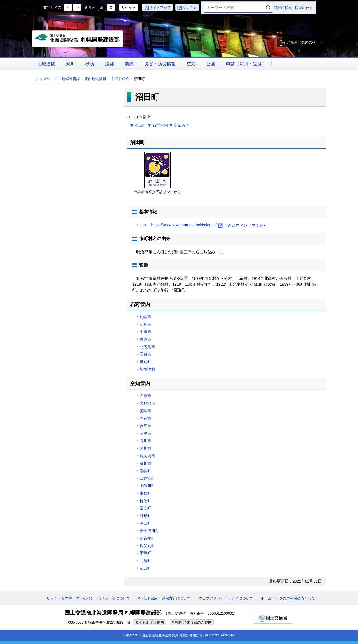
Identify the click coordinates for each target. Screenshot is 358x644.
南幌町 (145, 471)
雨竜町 (145, 553)
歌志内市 (147, 456)
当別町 (145, 362)
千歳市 (145, 332)
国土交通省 (273, 618)
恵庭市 (145, 339)
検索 (268, 8)
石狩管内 (160, 125)
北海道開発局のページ (305, 42)
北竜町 (145, 561)
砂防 (90, 64)
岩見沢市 (147, 403)
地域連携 (46, 64)
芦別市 (145, 418)
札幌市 (145, 317)
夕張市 (145, 396)
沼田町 (140, 125)
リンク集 (190, 7)
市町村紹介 (120, 79)
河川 (70, 64)
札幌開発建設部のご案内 (192, 622)
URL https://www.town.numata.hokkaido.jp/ (205, 225)
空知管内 (182, 125)
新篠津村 (147, 369)
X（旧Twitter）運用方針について (164, 598)
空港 (191, 64)
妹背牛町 (147, 538)
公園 (211, 64)
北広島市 (147, 347)
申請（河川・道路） (246, 64)
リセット (129, 7)
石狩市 (145, 354)
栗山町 (145, 508)
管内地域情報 (95, 79)
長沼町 (145, 501)
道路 (110, 64)
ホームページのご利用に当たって (288, 598)
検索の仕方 (304, 8)
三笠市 (145, 433)
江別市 (145, 324)
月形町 (145, 516)
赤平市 (145, 426)
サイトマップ (160, 7)
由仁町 (145, 493)
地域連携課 (71, 79)
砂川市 (145, 448)
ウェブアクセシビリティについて (226, 598)
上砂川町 (147, 486)
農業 (129, 64)
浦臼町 (145, 523)
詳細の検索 (283, 8)
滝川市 (145, 441)
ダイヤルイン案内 (149, 622)
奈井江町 (147, 478)
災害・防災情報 (160, 64)
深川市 (145, 463)
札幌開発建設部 (78, 40)
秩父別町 (147, 546)
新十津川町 (149, 531)
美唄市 (145, 411)
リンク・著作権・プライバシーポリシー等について (88, 598)
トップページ (46, 79)
